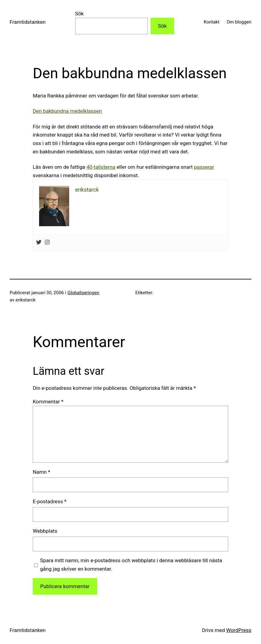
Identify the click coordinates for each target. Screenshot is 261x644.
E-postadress (50, 501)
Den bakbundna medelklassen (67, 111)
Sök (80, 14)
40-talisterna (101, 167)
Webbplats (45, 531)
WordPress (239, 630)
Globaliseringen (83, 293)
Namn (41, 472)
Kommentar (48, 402)
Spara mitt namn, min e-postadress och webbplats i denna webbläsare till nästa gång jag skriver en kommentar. (131, 565)
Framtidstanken (28, 22)
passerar (204, 167)
